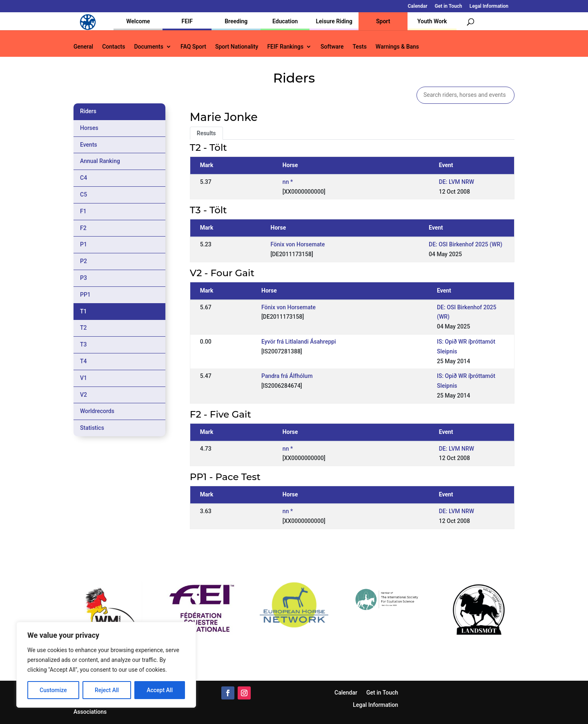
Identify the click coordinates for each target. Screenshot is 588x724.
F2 (83, 228)
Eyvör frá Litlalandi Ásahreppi (299, 342)
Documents (149, 47)
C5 (84, 194)
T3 (84, 344)
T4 (84, 361)
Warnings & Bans (397, 47)
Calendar (418, 6)
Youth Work (432, 21)
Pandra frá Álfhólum (287, 376)
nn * (288, 182)
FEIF (187, 21)
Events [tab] (89, 145)
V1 (84, 378)
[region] (106, 665)
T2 (84, 328)
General (83, 47)
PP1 (85, 295)
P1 (84, 244)
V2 (84, 395)
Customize (53, 690)
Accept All (160, 690)
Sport (383, 21)
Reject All (107, 690)
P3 (84, 278)
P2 (84, 261)
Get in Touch (449, 6)
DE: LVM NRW (457, 182)
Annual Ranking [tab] (100, 161)
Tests (359, 47)
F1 (83, 211)
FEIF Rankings (285, 47)
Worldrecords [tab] (97, 411)
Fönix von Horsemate (298, 244)
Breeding (236, 21)
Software (332, 47)
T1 (84, 311)
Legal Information (489, 6)
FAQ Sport (193, 47)
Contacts (114, 47)
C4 (84, 178)
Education (285, 21)
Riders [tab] (88, 111)
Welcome (138, 21)
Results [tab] (206, 133)
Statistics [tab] (92, 428)
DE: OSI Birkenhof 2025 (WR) (465, 244)
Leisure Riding (334, 21)
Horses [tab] (89, 128)
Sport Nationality (237, 47)
